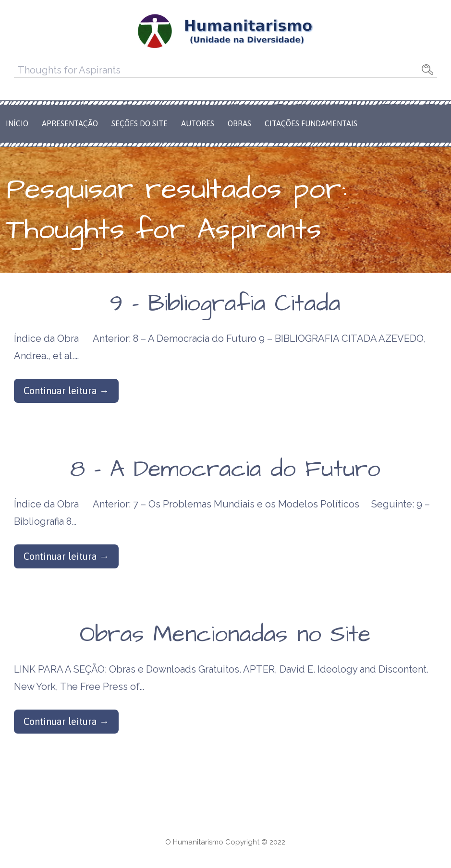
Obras (239, 123)
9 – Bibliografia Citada (225, 304)
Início (17, 123)
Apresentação (70, 123)
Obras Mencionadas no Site (225, 635)
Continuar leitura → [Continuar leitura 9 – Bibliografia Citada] (66, 391)
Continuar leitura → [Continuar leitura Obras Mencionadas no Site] (66, 721)
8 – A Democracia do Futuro (225, 470)
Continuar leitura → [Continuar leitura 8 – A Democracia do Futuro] (66, 556)
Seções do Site (140, 123)
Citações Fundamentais (311, 123)
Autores (198, 123)
